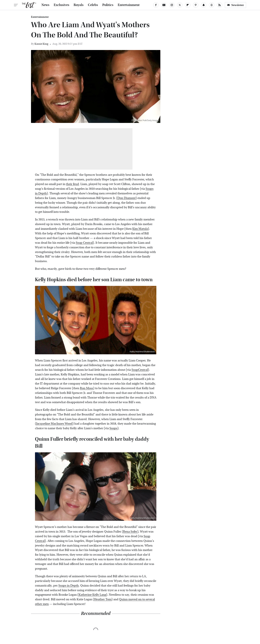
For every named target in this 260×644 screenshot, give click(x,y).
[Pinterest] (196, 5)
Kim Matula (140, 229)
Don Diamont (127, 198)
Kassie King (41, 44)
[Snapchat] (204, 5)
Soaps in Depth (69, 586)
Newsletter (235, 5)
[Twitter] (180, 5)
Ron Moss (87, 388)
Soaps (113, 428)
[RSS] (220, 5)
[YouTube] (164, 5)
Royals (79, 5)
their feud (72, 184)
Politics (108, 5)
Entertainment (129, 5)
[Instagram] (172, 5)
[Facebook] (156, 5)
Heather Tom (103, 599)
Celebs (93, 5)
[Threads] (212, 5)
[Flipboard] (188, 5)
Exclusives (62, 5)
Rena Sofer (130, 532)
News (45, 5)
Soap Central (84, 243)
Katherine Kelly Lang (92, 595)
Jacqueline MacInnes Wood (54, 424)
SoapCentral (140, 370)
